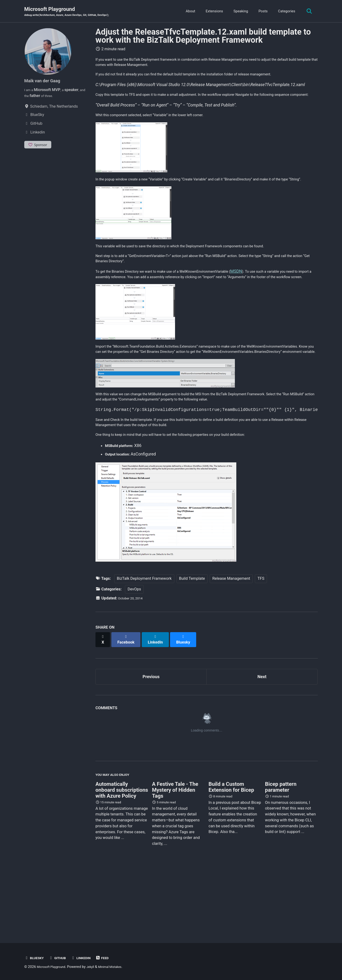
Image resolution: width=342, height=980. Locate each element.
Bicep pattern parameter (281, 852)
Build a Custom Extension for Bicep (231, 852)
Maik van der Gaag (46, 81)
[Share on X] (104, 701)
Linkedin (88, 958)
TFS (261, 642)
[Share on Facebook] (128, 701)
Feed (112, 958)
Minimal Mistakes (120, 967)
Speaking (238, 12)
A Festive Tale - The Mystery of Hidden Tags (175, 855)
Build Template (192, 642)
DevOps (134, 653)
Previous (151, 738)
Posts (261, 12)
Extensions (212, 12)
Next (262, 738)
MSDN (265, 305)
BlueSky (36, 958)
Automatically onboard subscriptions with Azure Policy (122, 855)
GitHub (62, 958)
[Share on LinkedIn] (159, 701)
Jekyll (97, 967)
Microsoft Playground (76, 12)
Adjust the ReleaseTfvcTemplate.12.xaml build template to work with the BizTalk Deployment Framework (203, 37)
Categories (284, 12)
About (188, 12)
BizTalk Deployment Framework (144, 642)
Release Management (231, 642)
